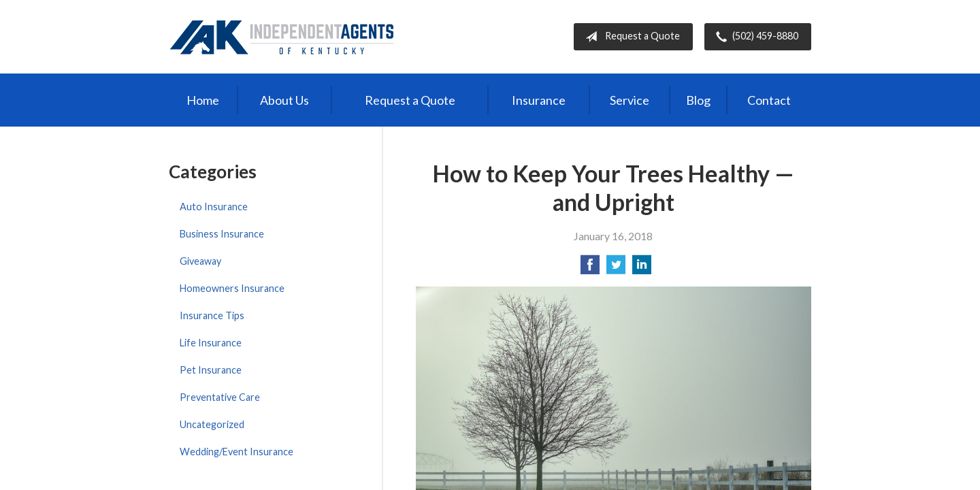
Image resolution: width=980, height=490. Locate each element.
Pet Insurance (211, 370)
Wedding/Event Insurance (236, 452)
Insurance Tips (212, 315)
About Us (284, 100)
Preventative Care (220, 397)
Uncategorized (212, 424)
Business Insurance (222, 234)
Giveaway (200, 261)
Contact (769, 100)
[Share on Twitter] (616, 268)
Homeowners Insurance (232, 288)
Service (630, 100)
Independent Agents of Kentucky (282, 37)
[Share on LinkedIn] (642, 268)
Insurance (539, 100)
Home (203, 100)
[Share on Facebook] (590, 268)
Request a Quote (630, 37)
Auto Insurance (214, 207)
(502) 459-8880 (754, 37)
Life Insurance (211, 343)
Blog (698, 100)
